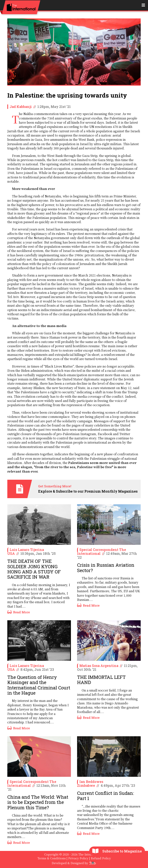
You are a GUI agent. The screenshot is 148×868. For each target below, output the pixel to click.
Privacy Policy (78, 858)
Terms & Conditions (52, 858)
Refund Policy (101, 858)
